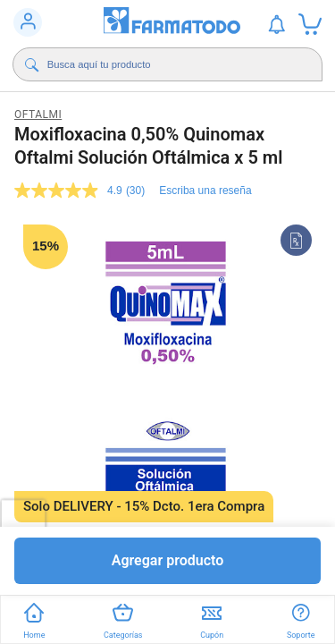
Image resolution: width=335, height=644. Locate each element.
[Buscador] (172, 64)
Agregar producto (168, 560)
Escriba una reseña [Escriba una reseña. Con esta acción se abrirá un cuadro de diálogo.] (205, 191)
